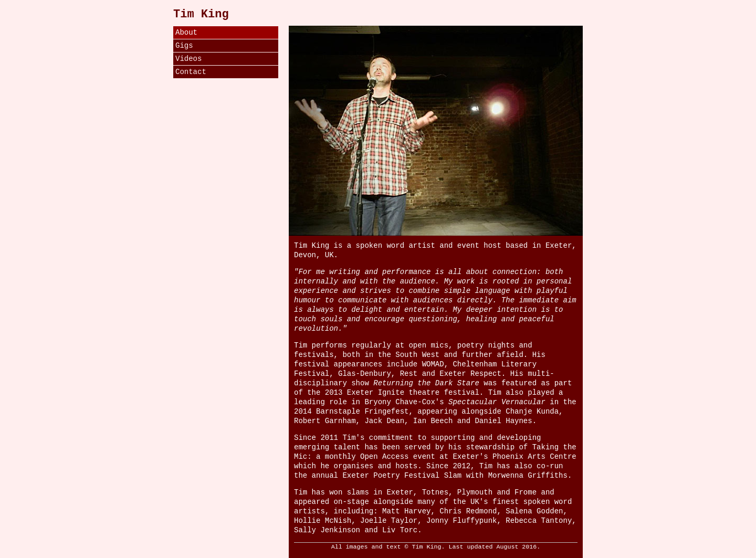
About (186, 33)
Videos (188, 59)
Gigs (184, 46)
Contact (191, 72)
